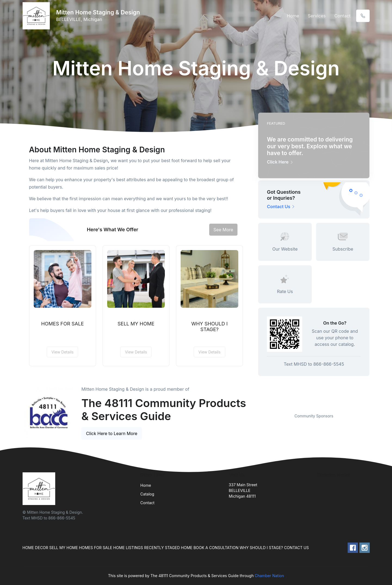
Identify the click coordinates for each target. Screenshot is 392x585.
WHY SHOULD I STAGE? (209, 327)
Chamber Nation (269, 576)
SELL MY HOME (136, 324)
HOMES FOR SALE (62, 324)
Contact (342, 16)
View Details (62, 352)
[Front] (37, 16)
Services (317, 16)
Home (293, 16)
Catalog (147, 494)
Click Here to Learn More (112, 433)
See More (223, 230)
